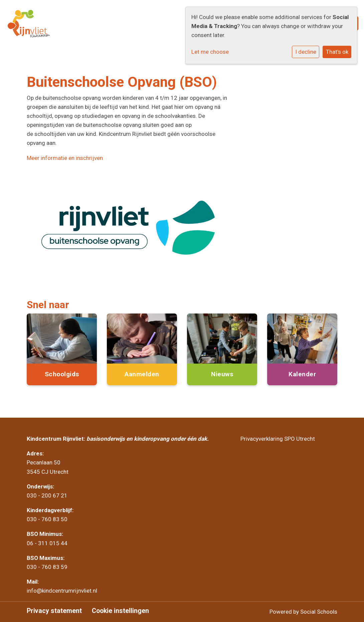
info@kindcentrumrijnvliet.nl (63, 591)
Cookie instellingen (120, 611)
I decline (306, 52)
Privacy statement (54, 611)
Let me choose (210, 52)
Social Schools (319, 612)
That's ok (337, 52)
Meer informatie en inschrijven (65, 158)
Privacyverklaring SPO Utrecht (278, 439)
